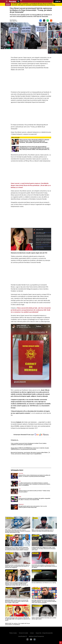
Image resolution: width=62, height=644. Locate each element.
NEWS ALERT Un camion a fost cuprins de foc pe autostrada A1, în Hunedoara (17, 624)
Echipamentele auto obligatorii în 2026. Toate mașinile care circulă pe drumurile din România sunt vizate (44, 549)
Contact (32, 633)
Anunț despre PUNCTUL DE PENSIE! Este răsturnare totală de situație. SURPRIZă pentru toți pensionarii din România (30, 449)
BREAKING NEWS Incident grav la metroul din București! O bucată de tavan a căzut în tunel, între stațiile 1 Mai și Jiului (17, 601)
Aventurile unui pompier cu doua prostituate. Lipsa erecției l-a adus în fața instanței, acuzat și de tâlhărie (44, 566)
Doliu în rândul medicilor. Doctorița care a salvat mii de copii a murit (44, 618)
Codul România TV (22, 636)
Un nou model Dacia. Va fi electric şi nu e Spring (44, 583)
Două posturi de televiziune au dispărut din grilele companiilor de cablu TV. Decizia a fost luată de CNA (34, 499)
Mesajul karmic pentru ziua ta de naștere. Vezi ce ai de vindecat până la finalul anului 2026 (33, 507)
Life (20, 481)
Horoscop (21, 504)
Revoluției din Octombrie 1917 (29, 428)
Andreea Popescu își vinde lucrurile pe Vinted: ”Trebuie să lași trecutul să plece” (34, 491)
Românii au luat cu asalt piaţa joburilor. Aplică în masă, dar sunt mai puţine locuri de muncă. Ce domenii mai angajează (17, 566)
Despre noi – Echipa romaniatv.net (44, 633)
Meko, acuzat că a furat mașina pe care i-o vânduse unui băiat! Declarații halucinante (43, 531)
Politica (21, 473)
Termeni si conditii (23, 633)
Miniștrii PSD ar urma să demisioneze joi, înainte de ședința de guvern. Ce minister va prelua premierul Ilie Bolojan (34, 476)
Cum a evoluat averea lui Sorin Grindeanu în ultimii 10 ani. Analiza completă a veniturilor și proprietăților (29, 444)
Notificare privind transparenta (36, 636)
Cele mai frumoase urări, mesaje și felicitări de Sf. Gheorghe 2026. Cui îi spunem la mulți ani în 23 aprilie (18, 619)
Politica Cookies (13, 633)
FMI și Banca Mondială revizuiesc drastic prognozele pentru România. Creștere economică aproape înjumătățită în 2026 (18, 531)
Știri (20, 497)
